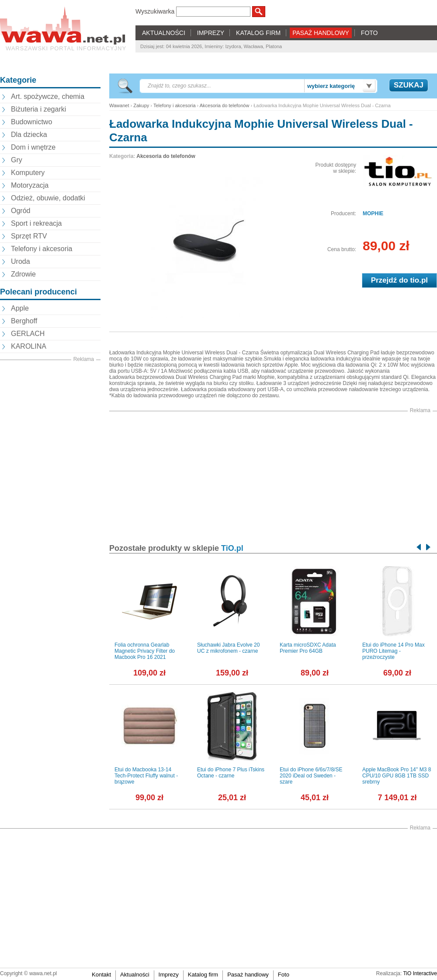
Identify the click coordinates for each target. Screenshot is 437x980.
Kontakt (101, 975)
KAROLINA (29, 346)
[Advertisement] (50, 407)
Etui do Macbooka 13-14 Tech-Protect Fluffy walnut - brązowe (146, 776)
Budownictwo (31, 122)
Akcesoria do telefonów (225, 105)
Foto (284, 975)
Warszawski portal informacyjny (66, 48)
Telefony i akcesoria (42, 249)
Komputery (28, 173)
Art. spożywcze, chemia (48, 96)
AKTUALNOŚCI (164, 33)
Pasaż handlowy (248, 975)
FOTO (369, 33)
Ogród (21, 211)
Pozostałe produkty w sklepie (176, 548)
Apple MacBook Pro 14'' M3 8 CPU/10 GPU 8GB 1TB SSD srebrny (397, 776)
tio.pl (419, 280)
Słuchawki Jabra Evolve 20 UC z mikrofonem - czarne (228, 648)
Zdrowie (23, 274)
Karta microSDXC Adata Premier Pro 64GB (308, 648)
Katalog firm (203, 975)
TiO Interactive (420, 973)
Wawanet (119, 105)
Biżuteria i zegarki (38, 109)
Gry (17, 160)
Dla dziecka (29, 135)
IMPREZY (211, 33)
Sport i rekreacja (36, 223)
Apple (20, 308)
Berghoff (24, 321)
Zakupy (141, 105)
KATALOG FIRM (258, 33)
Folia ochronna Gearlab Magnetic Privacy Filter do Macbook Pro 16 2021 (145, 651)
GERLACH (28, 334)
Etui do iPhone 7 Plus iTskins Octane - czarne (231, 773)
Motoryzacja (30, 185)
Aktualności (135, 975)
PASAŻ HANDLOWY (321, 33)
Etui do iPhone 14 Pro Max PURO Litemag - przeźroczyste (394, 651)
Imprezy (169, 975)
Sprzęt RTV (29, 236)
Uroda (21, 261)
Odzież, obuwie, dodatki (48, 198)
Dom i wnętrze (33, 147)
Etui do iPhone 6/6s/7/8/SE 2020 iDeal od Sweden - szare (311, 776)
